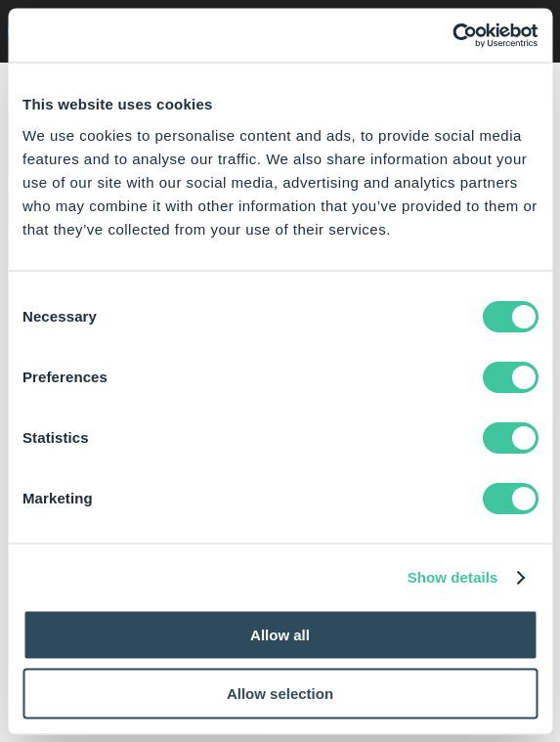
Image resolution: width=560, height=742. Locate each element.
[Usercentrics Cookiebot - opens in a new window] (452, 35)
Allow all (280, 635)
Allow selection (280, 693)
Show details (453, 577)
